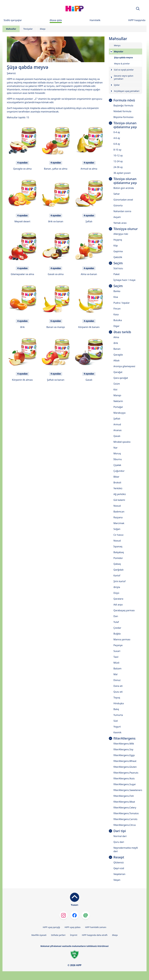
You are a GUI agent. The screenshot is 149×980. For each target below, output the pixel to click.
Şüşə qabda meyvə (123, 57)
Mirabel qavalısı (122, 442)
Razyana (118, 517)
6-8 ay (117, 144)
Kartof (117, 576)
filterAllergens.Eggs (124, 755)
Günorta (118, 205)
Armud (117, 424)
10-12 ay (118, 155)
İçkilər (117, 85)
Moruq (117, 453)
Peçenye (118, 645)
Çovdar (117, 628)
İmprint (74, 935)
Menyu (117, 45)
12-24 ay (118, 161)
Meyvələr (119, 52)
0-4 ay (117, 132)
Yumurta (118, 715)
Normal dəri (120, 836)
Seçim (118, 263)
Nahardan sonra (122, 211)
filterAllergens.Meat (124, 802)
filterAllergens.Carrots (125, 819)
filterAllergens (124, 738)
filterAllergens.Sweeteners (128, 790)
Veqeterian (119, 874)
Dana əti (118, 686)
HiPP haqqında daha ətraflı (95, 935)
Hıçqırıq (118, 240)
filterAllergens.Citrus (125, 825)
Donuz (117, 680)
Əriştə (117, 587)
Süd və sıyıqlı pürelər (124, 70)
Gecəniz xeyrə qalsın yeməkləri (124, 77)
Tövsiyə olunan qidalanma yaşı (125, 125)
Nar (116, 448)
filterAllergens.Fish (124, 796)
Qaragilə (118, 355)
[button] (138, 9)
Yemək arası (120, 223)
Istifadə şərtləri (58, 935)
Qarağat (118, 372)
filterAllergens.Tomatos (126, 813)
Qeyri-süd (119, 868)
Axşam (117, 217)
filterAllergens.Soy (123, 749)
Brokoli (117, 483)
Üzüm (117, 384)
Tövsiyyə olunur (126, 229)
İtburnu (118, 459)
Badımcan (119, 512)
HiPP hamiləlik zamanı (96, 927)
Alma (116, 337)
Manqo (117, 395)
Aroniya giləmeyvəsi (124, 366)
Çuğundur (119, 471)
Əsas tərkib (122, 332)
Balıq (116, 709)
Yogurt (117, 727)
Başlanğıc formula (123, 105)
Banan (117, 349)
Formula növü (124, 100)
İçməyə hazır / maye (124, 280)
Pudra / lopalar (122, 303)
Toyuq (117, 698)
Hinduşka (119, 703)
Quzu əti (118, 692)
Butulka (118, 320)
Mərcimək (119, 523)
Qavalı (117, 436)
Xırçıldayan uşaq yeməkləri (127, 91)
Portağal (118, 407)
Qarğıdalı (119, 570)
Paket (117, 274)
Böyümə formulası (124, 117)
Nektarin (118, 401)
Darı (116, 616)
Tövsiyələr (28, 29)
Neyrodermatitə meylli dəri (126, 850)
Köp (116, 246)
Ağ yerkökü (120, 494)
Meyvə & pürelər (122, 64)
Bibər (116, 477)
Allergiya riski (121, 234)
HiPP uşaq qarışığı (51, 927)
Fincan (117, 309)
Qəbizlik (118, 257)
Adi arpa (118, 605)
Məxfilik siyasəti (39, 935)
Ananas (118, 430)
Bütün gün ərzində (124, 188)
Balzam (117, 668)
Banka (117, 291)
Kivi (115, 390)
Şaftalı (117, 419)
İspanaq (118, 546)
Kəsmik (117, 732)
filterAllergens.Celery (125, 808)
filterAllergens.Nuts (124, 778)
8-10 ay (117, 150)
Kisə (116, 297)
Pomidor (118, 558)
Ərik (116, 343)
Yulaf (116, 622)
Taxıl (116, 657)
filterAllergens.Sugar (125, 784)
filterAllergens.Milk (124, 744)
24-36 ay (118, 167)
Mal (116, 674)
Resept (119, 857)
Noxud (117, 506)
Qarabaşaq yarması (124, 610)
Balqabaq (119, 552)
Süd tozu (118, 268)
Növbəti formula (122, 111)
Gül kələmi (119, 500)
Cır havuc (119, 535)
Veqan (117, 880)
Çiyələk (117, 465)
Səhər (117, 194)
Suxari (117, 651)
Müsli (116, 663)
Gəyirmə (118, 251)
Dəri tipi (120, 831)
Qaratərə (118, 599)
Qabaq (117, 564)
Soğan (117, 529)
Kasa (116, 314)
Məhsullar (11, 29)
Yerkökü (118, 488)
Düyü (116, 593)
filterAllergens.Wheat (125, 761)
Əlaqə (43, 29)
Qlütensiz (119, 862)
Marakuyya (119, 413)
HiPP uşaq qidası (73, 927)
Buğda (117, 634)
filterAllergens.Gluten (125, 767)
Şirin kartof (120, 581)
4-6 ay (117, 138)
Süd (116, 721)
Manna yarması (122, 639)
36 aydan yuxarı (122, 173)
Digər (116, 326)
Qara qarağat (121, 378)
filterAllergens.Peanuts (126, 773)
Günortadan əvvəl (123, 200)
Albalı (116, 360)
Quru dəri (119, 842)
